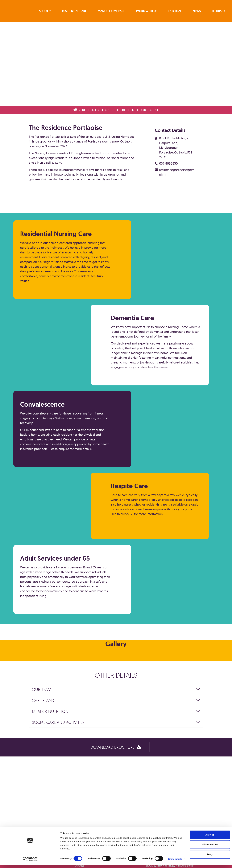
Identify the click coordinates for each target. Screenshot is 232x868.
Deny (207, 860)
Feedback (218, 12)
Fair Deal (175, 12)
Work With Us (147, 12)
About (45, 12)
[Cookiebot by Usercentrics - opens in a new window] (19, 862)
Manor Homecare (112, 12)
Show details (155, 860)
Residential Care (76, 12)
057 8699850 (168, 167)
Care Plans (46, 736)
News (196, 12)
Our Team (45, 725)
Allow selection (207, 850)
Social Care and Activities (61, 758)
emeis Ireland (20, 11)
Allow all (207, 841)
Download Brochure (116, 784)
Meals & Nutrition (53, 747)
